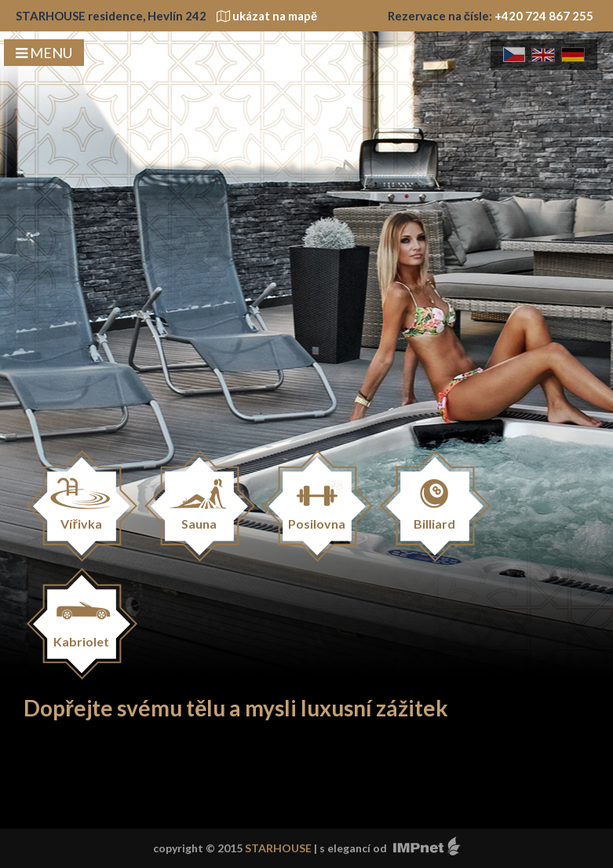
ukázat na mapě (267, 16)
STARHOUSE (278, 848)
